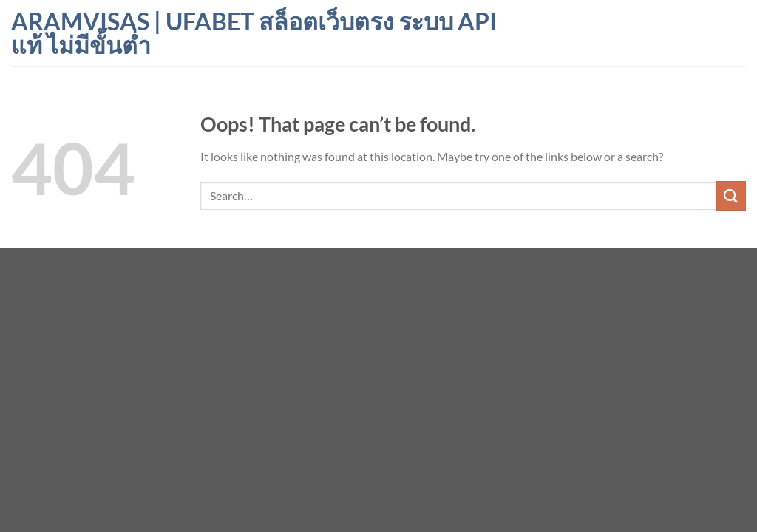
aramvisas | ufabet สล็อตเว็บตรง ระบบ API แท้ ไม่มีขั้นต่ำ (254, 33)
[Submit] (731, 195)
